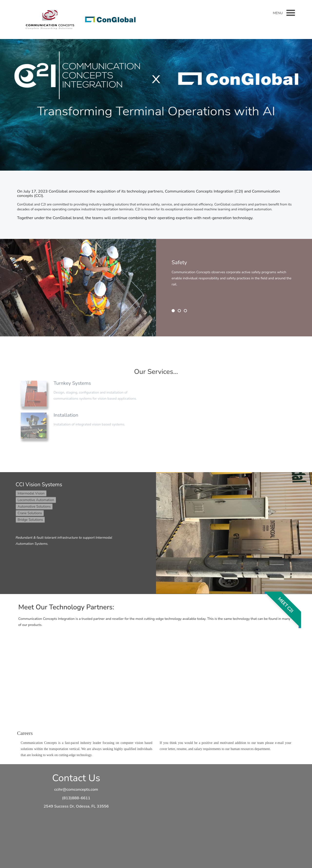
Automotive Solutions (34, 505)
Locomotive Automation (36, 498)
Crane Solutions (30, 511)
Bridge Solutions (30, 518)
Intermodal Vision (31, 492)
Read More (155, 132)
